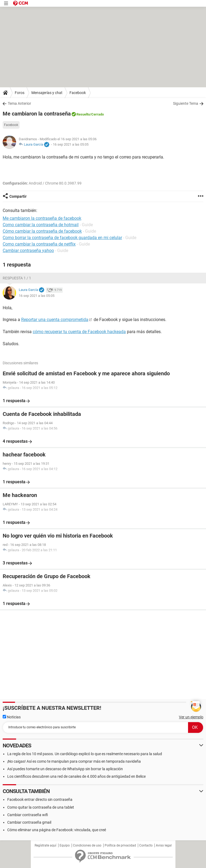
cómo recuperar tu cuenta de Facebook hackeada (79, 332)
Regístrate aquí (45, 845)
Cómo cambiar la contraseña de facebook (42, 231)
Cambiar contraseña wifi (28, 815)
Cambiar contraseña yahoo (28, 251)
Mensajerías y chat (47, 93)
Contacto (146, 845)
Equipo (65, 845)
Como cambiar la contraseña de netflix (39, 244)
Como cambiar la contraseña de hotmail (41, 225)
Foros (20, 93)
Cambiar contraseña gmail (29, 822)
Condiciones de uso (87, 845)
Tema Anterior (19, 103)
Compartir (18, 196)
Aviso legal (164, 845)
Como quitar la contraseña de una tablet (41, 807)
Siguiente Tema (186, 103)
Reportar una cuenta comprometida (55, 320)
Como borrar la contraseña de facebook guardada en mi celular (62, 238)
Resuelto (83, 114)
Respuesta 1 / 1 (17, 278)
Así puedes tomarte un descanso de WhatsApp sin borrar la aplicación (65, 769)
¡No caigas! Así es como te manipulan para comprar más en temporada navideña (74, 761)
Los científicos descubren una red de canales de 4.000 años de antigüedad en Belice (76, 776)
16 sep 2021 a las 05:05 (71, 144)
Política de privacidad (120, 845)
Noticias (12, 717)
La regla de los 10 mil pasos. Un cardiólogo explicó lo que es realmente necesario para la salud (85, 754)
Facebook (78, 93)
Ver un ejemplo (191, 717)
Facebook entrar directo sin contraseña (40, 799)
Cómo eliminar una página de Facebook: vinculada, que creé (57, 830)
